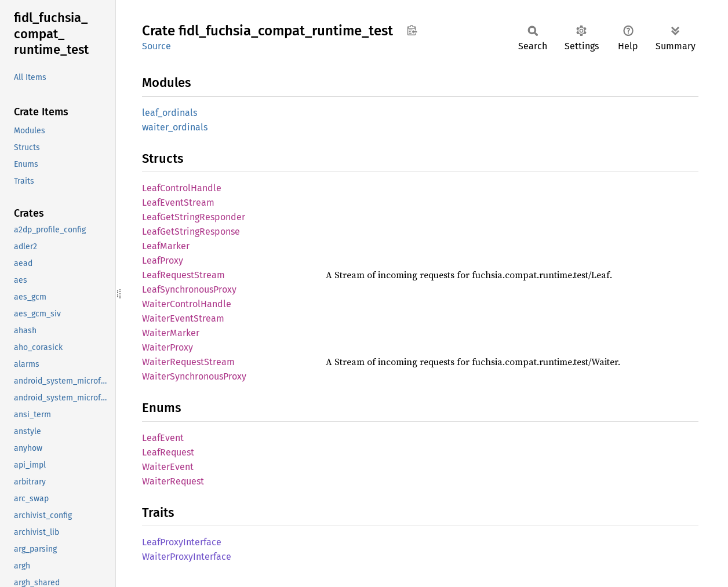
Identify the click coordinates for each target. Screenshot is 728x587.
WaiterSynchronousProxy (194, 376)
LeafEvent (163, 438)
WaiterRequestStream (188, 362)
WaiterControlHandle (187, 304)
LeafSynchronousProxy (189, 289)
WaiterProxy (168, 347)
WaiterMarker (171, 333)
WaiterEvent (168, 467)
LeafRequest (168, 452)
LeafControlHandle (182, 188)
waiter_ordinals (175, 127)
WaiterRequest (173, 481)
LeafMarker (166, 246)
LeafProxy (163, 260)
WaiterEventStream (183, 318)
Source (156, 46)
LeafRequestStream (183, 275)
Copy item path (412, 30)
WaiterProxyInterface (187, 557)
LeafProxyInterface (182, 542)
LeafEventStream (178, 203)
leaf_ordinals (170, 113)
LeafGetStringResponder (194, 217)
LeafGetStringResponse (191, 231)
